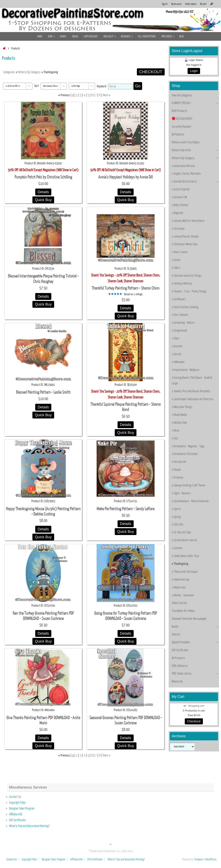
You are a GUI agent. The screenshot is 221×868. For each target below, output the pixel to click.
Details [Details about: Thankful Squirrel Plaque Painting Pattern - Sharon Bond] (126, 425)
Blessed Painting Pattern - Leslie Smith (43, 392)
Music (177, 431)
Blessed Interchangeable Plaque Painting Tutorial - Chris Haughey (43, 279)
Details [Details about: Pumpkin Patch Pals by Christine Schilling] (43, 192)
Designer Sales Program (22, 809)
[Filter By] (120, 87)
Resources (177, 681)
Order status (191, 4)
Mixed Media (180, 415)
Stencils (176, 634)
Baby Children (181, 205)
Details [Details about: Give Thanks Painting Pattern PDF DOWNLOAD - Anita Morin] (43, 738)
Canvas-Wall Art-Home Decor (189, 221)
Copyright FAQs (17, 803)
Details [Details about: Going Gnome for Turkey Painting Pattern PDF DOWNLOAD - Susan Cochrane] (126, 633)
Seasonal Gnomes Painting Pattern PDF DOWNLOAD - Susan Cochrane (126, 721)
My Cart (203, 4)
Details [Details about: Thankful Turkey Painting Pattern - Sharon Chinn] (126, 308)
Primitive (178, 478)
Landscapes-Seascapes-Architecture (193, 399)
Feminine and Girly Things (187, 276)
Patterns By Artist (181, 150)
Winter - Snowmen (184, 595)
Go (138, 86)
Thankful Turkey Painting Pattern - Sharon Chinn (125, 288)
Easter (177, 260)
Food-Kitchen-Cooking (186, 307)
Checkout (194, 721)
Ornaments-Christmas (186, 454)
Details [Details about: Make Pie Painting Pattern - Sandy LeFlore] (126, 524)
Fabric (177, 268)
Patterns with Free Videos (186, 142)
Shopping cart (196, 706)
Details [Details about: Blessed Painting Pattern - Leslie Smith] (43, 407)
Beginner (179, 213)
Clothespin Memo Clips (186, 244)
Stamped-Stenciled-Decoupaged (189, 619)
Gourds (178, 354)
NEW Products (179, 111)
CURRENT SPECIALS (181, 103)
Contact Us (15, 797)
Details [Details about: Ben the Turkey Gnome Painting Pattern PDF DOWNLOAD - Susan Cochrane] (43, 633)
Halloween (179, 362)
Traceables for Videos (183, 611)
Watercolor (180, 587)
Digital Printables (181, 642)
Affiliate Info (16, 814)
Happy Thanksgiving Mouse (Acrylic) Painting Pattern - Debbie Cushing (43, 512)
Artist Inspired (182, 189)
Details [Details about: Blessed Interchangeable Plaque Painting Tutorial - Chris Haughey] (43, 296)
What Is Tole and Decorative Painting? (29, 826)
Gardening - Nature (184, 323)
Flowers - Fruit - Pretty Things (190, 291)
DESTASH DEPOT (182, 119)
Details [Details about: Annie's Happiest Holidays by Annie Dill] (126, 192)
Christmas (179, 229)
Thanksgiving (181, 564)
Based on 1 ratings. (134, 294)
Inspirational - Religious (186, 370)
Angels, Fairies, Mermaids (187, 174)
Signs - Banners (182, 493)
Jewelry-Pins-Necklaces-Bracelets (192, 391)
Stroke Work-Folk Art (185, 540)
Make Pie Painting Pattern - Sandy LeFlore (125, 509)
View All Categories (182, 95)
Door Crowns (181, 252)
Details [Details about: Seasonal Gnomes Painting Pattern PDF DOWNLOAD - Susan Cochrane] (126, 738)
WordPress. (211, 859)
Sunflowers (180, 299)
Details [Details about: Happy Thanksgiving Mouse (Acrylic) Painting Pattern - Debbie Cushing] (43, 529)
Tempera (198, 859)
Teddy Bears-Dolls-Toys (186, 556)
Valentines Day (182, 580)
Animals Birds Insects (185, 182)
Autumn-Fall (180, 197)
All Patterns (178, 135)
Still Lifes (179, 525)
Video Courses (179, 603)
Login (194, 71)
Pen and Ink (180, 462)
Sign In (165, 4)
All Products (178, 658)
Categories (9, 72)
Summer (178, 548)
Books (175, 627)
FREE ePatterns (180, 666)
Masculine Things (183, 407)
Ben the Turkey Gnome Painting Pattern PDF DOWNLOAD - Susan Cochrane (43, 616)
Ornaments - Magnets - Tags (189, 446)
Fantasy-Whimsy (183, 284)
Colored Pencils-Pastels (186, 237)
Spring (177, 517)
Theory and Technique (186, 572)
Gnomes (178, 346)
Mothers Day (180, 423)
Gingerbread (180, 331)
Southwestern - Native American (191, 501)
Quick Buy (43, 200)
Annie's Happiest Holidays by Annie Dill (125, 177)
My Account (176, 4)
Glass (177, 338)
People (177, 470)
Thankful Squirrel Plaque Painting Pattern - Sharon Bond (126, 407)
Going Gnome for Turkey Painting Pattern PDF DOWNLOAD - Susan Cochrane (126, 616)
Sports (177, 509)
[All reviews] (115, 294)
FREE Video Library (182, 674)
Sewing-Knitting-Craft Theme (189, 485)
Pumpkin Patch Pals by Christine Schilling (43, 177)
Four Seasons (181, 315)
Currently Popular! (181, 127)
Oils (176, 438)
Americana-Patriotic (184, 166)
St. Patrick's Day (182, 532)
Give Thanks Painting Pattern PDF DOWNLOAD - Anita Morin (43, 721)
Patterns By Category (29, 72)
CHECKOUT (151, 72)
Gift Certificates (180, 650)
